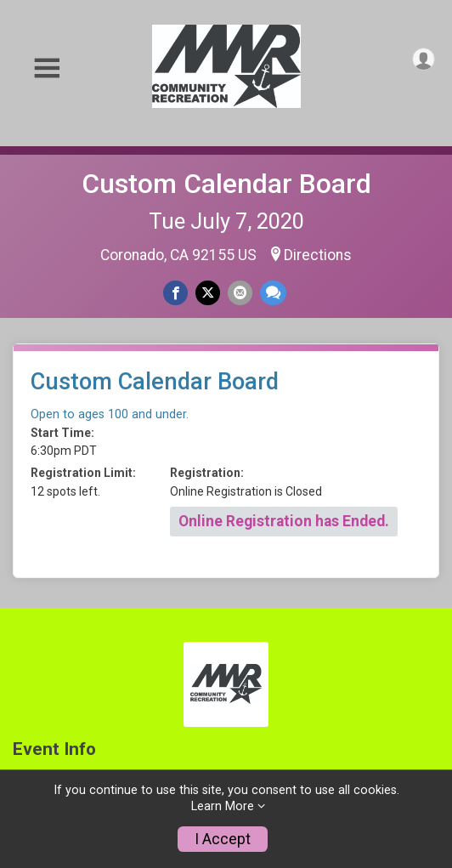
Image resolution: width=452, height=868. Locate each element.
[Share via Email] (240, 293)
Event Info (54, 749)
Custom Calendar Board (226, 184)
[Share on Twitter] (208, 293)
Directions (318, 255)
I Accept (223, 839)
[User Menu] (424, 59)
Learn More (223, 806)
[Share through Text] (273, 293)
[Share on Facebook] (175, 293)
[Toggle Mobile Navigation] (47, 68)
